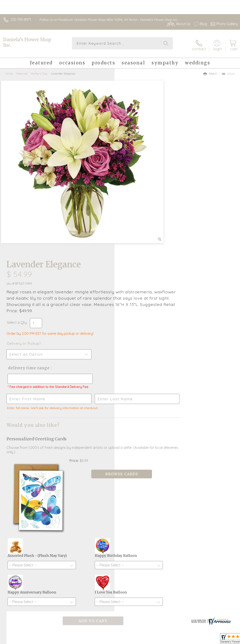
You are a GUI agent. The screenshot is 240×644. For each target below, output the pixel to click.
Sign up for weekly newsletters (120, 535)
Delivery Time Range (143, 191)
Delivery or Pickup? (138, 167)
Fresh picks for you (120, 511)
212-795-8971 (21, 20)
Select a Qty (131, 146)
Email (229, 71)
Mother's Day (39, 70)
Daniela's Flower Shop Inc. (27, 42)
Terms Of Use (139, 641)
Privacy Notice (164, 641)
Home (9, 70)
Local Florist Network (195, 641)
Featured (22, 70)
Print (210, 71)
